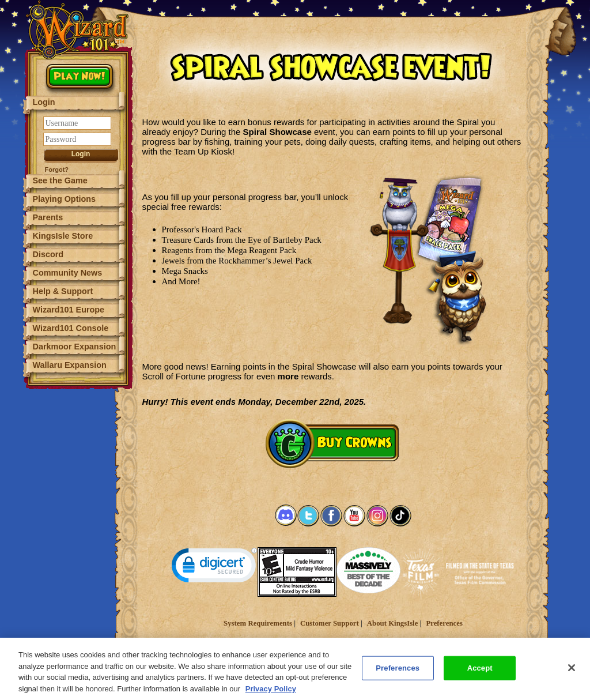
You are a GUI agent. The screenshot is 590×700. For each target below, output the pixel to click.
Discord (48, 254)
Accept (480, 675)
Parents (48, 217)
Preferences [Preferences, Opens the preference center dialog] (398, 675)
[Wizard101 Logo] (79, 30)
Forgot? (57, 170)
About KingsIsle (393, 623)
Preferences (444, 623)
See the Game (60, 180)
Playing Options (65, 199)
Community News (68, 273)
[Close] (572, 675)
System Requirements (258, 623)
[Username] (77, 123)
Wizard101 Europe (69, 310)
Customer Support (330, 623)
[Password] (77, 139)
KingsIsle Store (63, 236)
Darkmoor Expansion (75, 347)
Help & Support (63, 291)
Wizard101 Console (71, 328)
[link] (214, 568)
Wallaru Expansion (70, 365)
